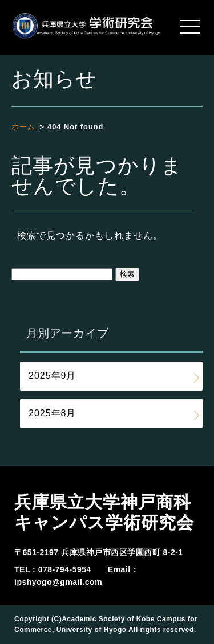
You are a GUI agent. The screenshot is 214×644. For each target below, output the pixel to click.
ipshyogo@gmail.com (58, 582)
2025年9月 (53, 376)
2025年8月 (53, 413)
